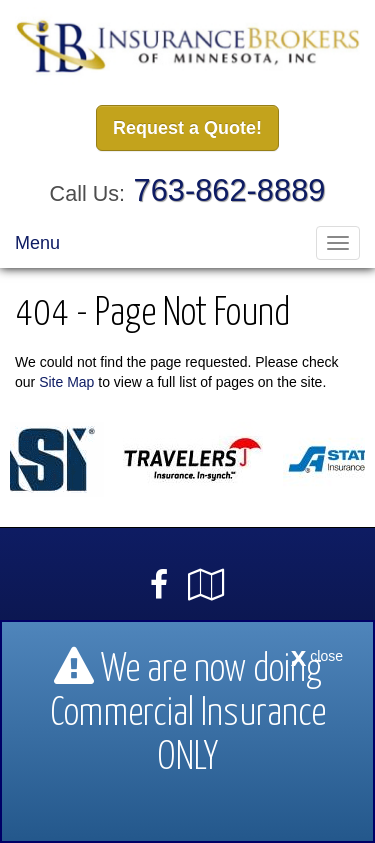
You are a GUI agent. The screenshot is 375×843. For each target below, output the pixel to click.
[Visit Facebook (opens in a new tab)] (159, 585)
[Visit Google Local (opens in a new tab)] (206, 585)
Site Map (66, 382)
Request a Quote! (187, 128)
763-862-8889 (230, 190)
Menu (37, 243)
